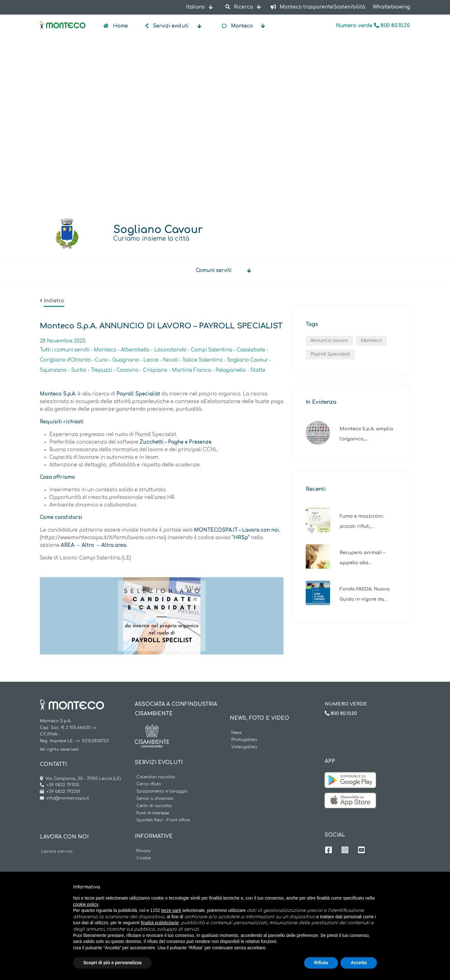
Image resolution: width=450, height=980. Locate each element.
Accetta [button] (359, 963)
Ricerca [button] (240, 7)
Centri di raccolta (154, 806)
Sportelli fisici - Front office (163, 820)
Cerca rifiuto (149, 784)
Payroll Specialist (330, 354)
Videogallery (244, 747)
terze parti (171, 910)
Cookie (144, 858)
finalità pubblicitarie (160, 923)
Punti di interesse (153, 813)
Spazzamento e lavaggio (162, 791)
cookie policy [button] (86, 904)
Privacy (144, 851)
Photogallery (244, 740)
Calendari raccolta (156, 777)
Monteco (371, 340)
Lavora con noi (57, 852)
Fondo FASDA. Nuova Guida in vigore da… (365, 594)
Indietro (54, 301)
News (236, 733)
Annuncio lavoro (329, 340)
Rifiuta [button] (321, 963)
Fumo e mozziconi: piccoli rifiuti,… (362, 521)
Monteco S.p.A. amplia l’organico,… (366, 434)
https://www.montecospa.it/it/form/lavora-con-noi (103, 538)
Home (120, 26)
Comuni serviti (214, 271)
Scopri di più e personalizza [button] (112, 963)
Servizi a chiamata (155, 799)
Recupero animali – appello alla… (362, 558)
